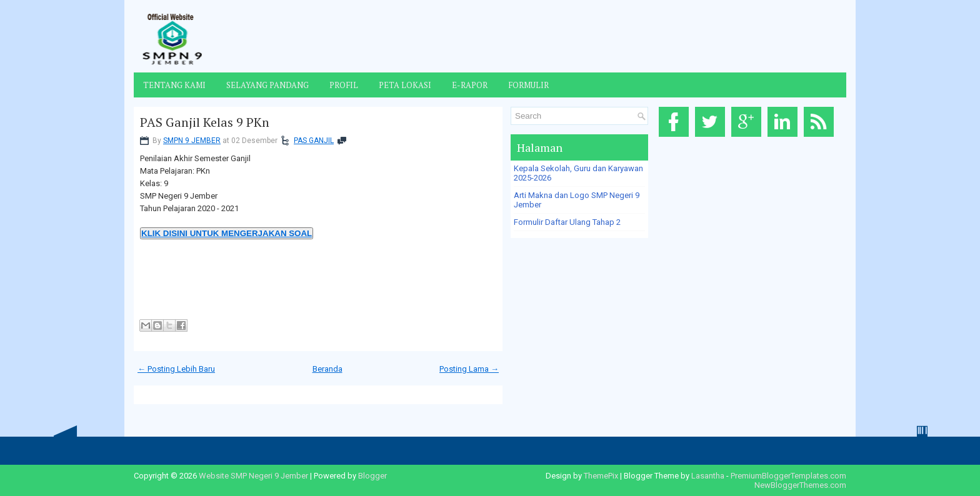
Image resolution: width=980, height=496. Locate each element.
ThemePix (601, 476)
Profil (344, 85)
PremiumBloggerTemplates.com (788, 476)
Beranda (327, 369)
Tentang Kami (174, 85)
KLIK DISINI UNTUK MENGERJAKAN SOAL (227, 233)
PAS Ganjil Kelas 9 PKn (205, 122)
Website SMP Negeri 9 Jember (253, 476)
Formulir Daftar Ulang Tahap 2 (567, 222)
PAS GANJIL (314, 141)
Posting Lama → (469, 369)
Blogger (372, 476)
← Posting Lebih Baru (176, 369)
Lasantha (708, 476)
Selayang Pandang (267, 85)
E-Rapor (470, 85)
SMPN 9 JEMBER (192, 141)
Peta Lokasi (405, 85)
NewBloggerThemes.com (800, 485)
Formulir (528, 85)
